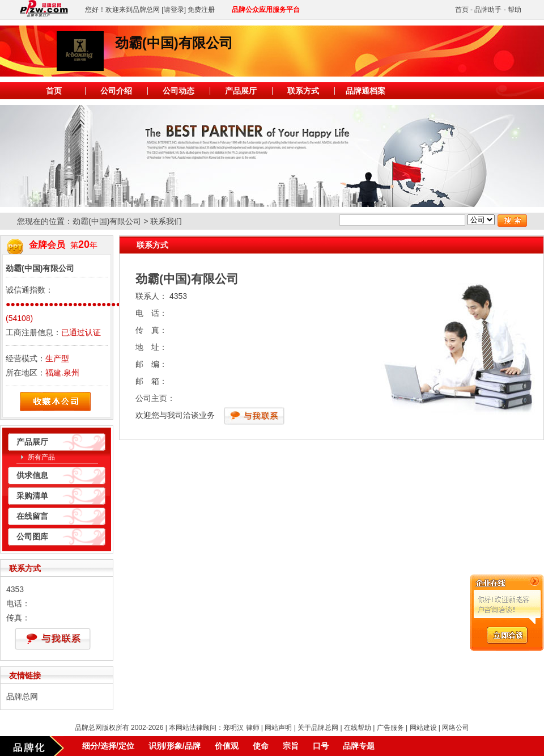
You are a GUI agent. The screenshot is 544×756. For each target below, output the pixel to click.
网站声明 (278, 728)
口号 (321, 746)
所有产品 (41, 457)
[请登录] (174, 10)
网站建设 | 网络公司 (440, 728)
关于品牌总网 (318, 728)
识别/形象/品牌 (175, 746)
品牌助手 (488, 10)
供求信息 (32, 475)
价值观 (227, 746)
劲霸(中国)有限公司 (107, 221)
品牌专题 (359, 746)
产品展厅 (241, 91)
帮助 (515, 10)
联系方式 (303, 91)
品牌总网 (22, 696)
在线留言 (32, 516)
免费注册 (201, 10)
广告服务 (390, 728)
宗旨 (291, 746)
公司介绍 (116, 91)
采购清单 (32, 496)
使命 (261, 746)
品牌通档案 (365, 91)
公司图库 (32, 537)
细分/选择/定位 (108, 746)
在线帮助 (358, 728)
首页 (462, 10)
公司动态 (178, 91)
